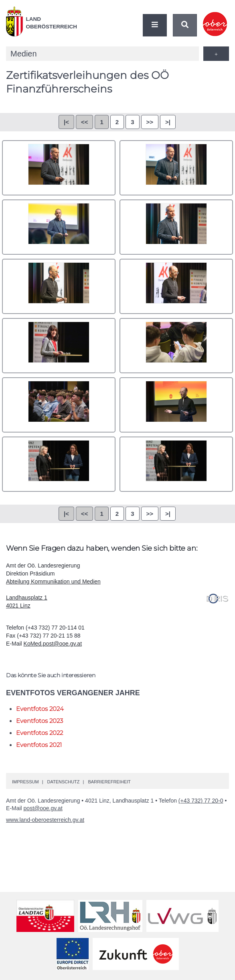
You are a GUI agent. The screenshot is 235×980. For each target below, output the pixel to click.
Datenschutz (63, 782)
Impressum (25, 782)
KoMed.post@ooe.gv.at (53, 644)
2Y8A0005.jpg (59, 286)
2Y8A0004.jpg (176, 227)
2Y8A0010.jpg (176, 286)
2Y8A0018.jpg (59, 346)
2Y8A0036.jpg (59, 405)
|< (66, 122)
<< (85, 122)
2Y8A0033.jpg (176, 346)
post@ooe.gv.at (43, 808)
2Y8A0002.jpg (176, 168)
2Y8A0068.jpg (59, 464)
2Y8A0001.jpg (59, 168)
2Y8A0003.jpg (59, 227)
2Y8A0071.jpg (176, 464)
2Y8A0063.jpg (176, 405)
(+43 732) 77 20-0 (201, 801)
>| (168, 122)
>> (150, 122)
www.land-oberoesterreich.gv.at (45, 820)
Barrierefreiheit (109, 782)
